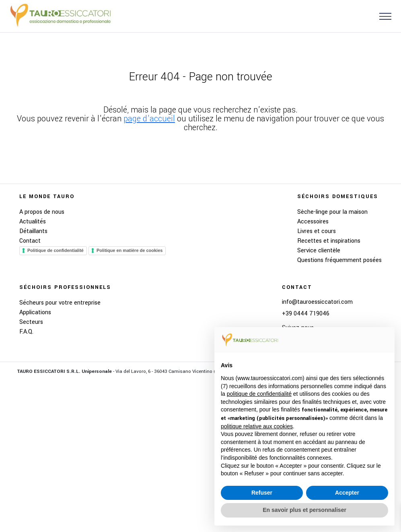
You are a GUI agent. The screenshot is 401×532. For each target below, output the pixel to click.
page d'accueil (149, 119)
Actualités (33, 222)
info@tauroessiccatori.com (317, 302)
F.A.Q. (26, 332)
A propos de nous (42, 212)
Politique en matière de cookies (130, 250)
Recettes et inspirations (329, 241)
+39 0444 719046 (306, 314)
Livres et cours (317, 231)
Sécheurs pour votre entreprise (60, 303)
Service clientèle (319, 251)
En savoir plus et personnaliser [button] (304, 510)
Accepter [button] (347, 493)
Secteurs (31, 322)
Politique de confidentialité (56, 250)
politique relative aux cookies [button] (257, 426)
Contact (30, 241)
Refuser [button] (262, 493)
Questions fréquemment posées (339, 260)
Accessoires (313, 222)
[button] (382, 16)
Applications (35, 312)
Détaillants (33, 231)
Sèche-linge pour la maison (332, 212)
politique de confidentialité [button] (259, 394)
